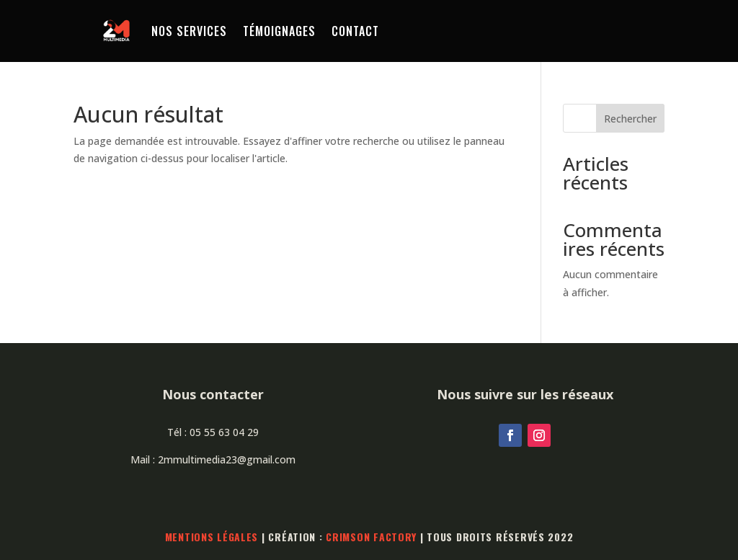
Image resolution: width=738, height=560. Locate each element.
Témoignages (279, 31)
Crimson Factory (371, 537)
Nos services (189, 31)
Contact (355, 31)
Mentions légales (212, 537)
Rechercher (630, 119)
